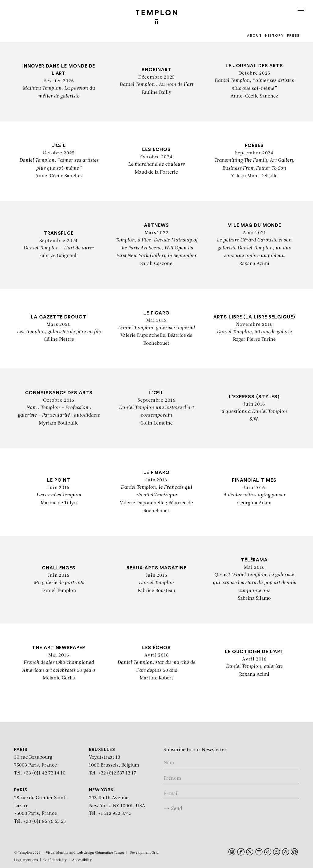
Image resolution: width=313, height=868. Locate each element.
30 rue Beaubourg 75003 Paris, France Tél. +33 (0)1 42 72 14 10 (40, 762)
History (274, 36)
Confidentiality (55, 860)
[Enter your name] (231, 763)
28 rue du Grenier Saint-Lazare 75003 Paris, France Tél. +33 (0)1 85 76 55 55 (41, 806)
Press (293, 36)
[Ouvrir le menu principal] (301, 9)
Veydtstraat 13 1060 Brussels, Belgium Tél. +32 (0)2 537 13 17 (114, 762)
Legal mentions (26, 860)
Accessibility (82, 860)
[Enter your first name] (231, 779)
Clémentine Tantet (110, 853)
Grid (155, 853)
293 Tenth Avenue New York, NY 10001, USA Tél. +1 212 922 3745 (117, 802)
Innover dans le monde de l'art (59, 74)
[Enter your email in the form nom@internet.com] (231, 794)
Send (173, 808)
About (254, 36)
